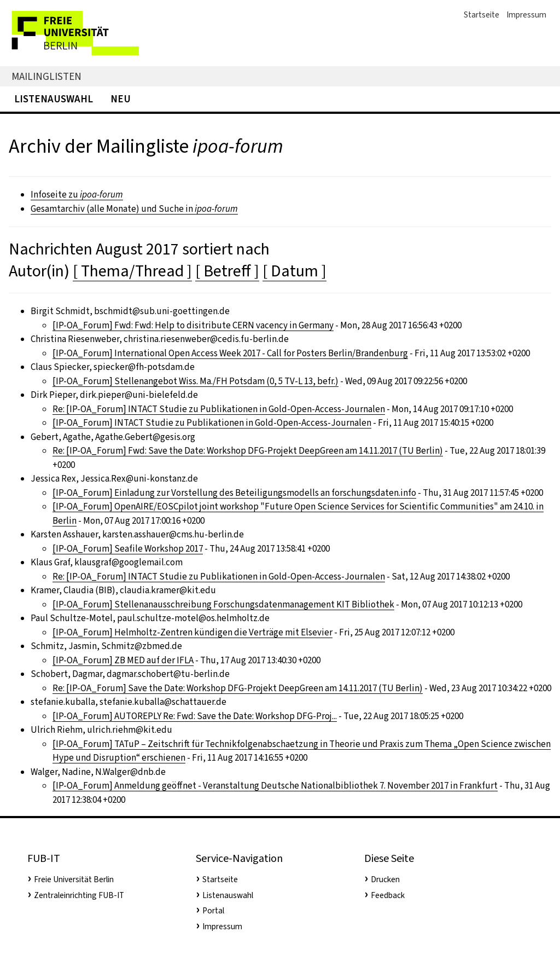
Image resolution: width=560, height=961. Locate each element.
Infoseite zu (77, 195)
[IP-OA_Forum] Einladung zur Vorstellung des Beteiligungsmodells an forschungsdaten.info (234, 493)
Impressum (526, 15)
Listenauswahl (54, 99)
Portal (213, 911)
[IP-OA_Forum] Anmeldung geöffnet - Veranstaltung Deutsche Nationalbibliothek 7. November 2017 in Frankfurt (275, 786)
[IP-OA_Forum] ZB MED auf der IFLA (123, 660)
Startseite (482, 15)
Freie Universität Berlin (74, 879)
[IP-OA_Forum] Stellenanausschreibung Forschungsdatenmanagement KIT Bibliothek (223, 604)
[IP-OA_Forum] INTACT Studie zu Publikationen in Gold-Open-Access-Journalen (212, 423)
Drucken (385, 879)
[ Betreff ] (227, 271)
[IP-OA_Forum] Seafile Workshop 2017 (128, 549)
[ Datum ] (294, 271)
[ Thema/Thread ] (132, 271)
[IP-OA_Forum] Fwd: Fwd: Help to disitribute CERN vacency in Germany (193, 325)
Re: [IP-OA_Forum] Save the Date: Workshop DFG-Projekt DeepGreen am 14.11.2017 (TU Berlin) (238, 688)
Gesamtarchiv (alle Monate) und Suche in (134, 209)
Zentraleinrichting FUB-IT (79, 895)
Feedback (388, 895)
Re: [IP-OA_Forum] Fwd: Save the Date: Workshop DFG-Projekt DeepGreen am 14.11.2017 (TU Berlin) (248, 451)
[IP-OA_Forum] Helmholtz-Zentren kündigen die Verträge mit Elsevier (192, 632)
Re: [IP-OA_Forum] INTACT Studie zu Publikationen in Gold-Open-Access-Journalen (219, 409)
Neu (121, 99)
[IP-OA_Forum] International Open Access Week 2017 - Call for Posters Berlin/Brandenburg (230, 353)
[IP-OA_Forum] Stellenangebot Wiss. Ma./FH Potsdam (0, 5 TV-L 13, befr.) (196, 381)
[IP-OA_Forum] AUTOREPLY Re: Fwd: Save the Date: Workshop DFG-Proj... (195, 716)
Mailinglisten (46, 76)
